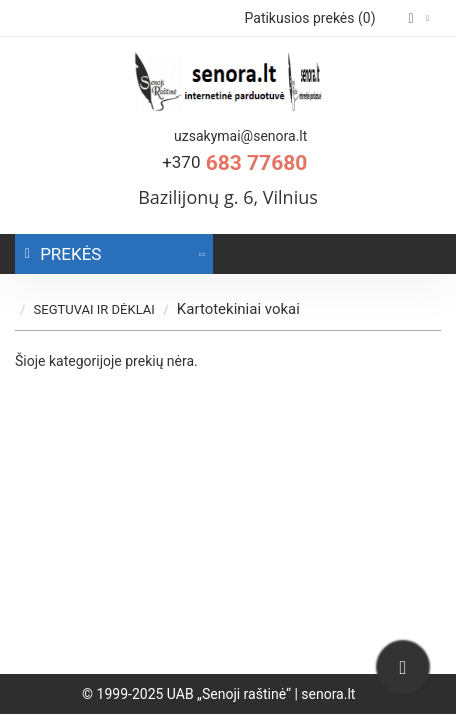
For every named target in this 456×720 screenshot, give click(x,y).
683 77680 (234, 163)
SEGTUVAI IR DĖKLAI (107, 309)
